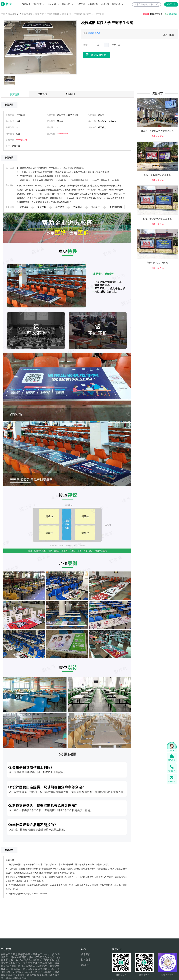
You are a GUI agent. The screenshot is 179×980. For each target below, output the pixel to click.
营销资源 (39, 4)
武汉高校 (12, 14)
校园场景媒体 (53, 14)
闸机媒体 (26, 4)
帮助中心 (86, 965)
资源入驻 (105, 4)
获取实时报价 (96, 55)
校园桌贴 (66, 14)
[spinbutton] (100, 45)
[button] (106, 46)
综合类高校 (27, 14)
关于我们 (86, 954)
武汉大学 (40, 14)
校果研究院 (93, 4)
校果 (3, 14)
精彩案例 (81, 4)
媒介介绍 (54, 4)
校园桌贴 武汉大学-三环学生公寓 (89, 14)
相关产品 (118, 4)
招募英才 (86, 960)
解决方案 (68, 4)
